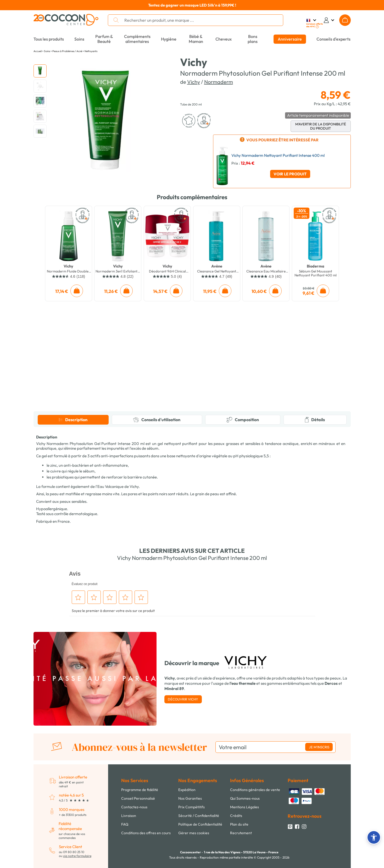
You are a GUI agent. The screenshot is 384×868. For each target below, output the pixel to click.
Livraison (129, 816)
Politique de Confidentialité (200, 824)
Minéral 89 (174, 689)
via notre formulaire (77, 856)
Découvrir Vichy (183, 699)
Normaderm (219, 82)
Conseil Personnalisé (138, 798)
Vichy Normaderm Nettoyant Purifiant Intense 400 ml (278, 155)
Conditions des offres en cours (146, 833)
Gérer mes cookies (194, 833)
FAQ (125, 824)
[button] (374, 837)
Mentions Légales (244, 807)
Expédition (187, 790)
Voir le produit (290, 174)
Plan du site (239, 824)
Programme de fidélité (140, 790)
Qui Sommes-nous (245, 798)
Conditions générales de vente (255, 790)
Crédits (236, 816)
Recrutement (241, 833)
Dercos (331, 683)
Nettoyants (91, 51)
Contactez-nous (134, 807)
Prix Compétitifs (191, 807)
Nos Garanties (190, 798)
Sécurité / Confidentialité (199, 816)
